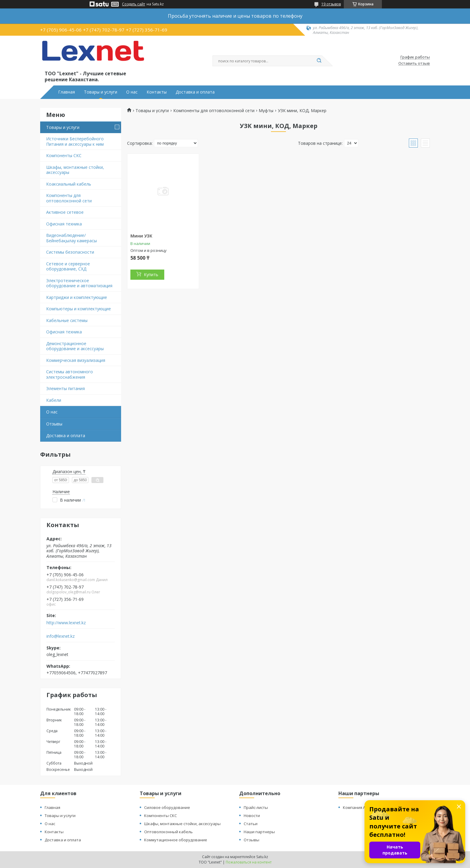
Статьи (251, 824)
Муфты (266, 111)
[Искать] (319, 61)
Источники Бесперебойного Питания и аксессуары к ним (75, 141)
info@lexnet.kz (61, 636)
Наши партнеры (259, 832)
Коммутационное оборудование (176, 840)
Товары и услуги (101, 92)
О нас (132, 92)
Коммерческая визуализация (76, 360)
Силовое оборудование (167, 807)
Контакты (157, 92)
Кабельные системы (67, 320)
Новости (252, 816)
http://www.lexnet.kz (66, 623)
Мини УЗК (141, 236)
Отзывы (54, 424)
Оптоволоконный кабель (168, 832)
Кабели (54, 400)
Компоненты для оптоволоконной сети (69, 198)
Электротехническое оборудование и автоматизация (79, 283)
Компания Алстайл (361, 807)
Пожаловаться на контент (249, 862)
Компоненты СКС (64, 155)
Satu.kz (262, 857)
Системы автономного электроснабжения (70, 374)
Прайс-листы (256, 807)
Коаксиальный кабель (69, 184)
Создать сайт (134, 4)
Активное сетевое (65, 212)
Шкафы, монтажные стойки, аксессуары (75, 170)
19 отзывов (331, 4)
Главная (67, 92)
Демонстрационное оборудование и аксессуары (75, 346)
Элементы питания (65, 388)
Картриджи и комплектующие (77, 297)
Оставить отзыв (414, 64)
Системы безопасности (70, 252)
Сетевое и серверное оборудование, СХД (68, 266)
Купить (151, 274)
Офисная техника (64, 224)
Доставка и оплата (195, 92)
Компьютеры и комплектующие (79, 309)
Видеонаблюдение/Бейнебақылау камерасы (71, 238)
